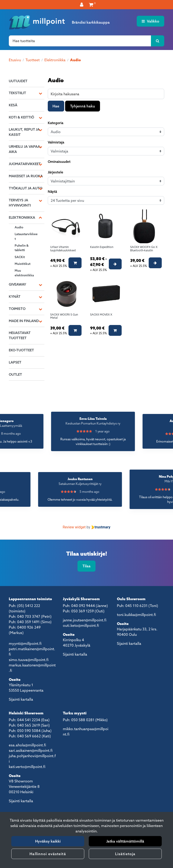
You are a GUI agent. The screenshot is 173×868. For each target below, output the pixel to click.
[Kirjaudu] (82, 5)
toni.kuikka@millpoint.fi (136, 615)
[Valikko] (150, 21)
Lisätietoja (125, 854)
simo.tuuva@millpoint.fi (29, 660)
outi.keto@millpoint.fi (81, 625)
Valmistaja (56, 142)
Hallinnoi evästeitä (48, 854)
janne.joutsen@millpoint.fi (85, 620)
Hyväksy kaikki (48, 841)
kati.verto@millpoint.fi (27, 767)
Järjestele (56, 172)
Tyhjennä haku (83, 106)
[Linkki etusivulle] (37, 22)
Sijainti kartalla (21, 699)
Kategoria (56, 123)
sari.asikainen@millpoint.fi (31, 750)
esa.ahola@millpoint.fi (27, 745)
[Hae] (80, 41)
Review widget (74, 527)
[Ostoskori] (91, 5)
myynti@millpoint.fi (25, 643)
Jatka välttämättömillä (125, 841)
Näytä (52, 192)
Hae (56, 106)
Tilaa (86, 566)
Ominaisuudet (59, 162)
